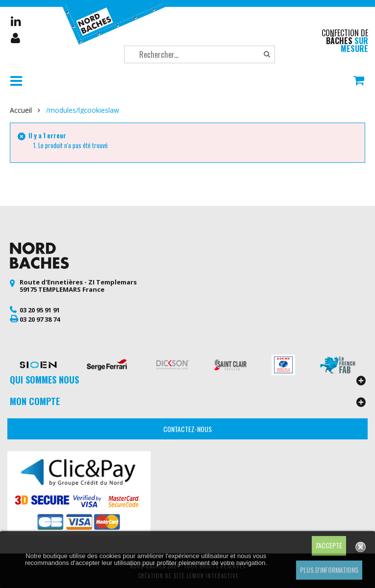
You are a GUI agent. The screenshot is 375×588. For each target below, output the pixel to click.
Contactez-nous (187, 429)
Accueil (21, 110)
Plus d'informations (329, 570)
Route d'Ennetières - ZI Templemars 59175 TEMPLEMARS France (78, 286)
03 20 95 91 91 (40, 310)
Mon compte (16, 38)
